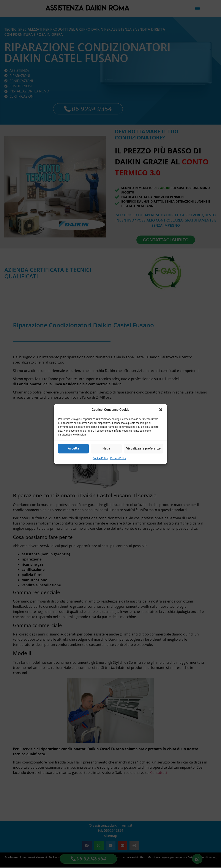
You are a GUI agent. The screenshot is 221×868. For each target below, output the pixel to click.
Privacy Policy (118, 458)
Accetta (73, 448)
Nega (106, 448)
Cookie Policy (100, 458)
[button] (161, 410)
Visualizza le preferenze (143, 448)
